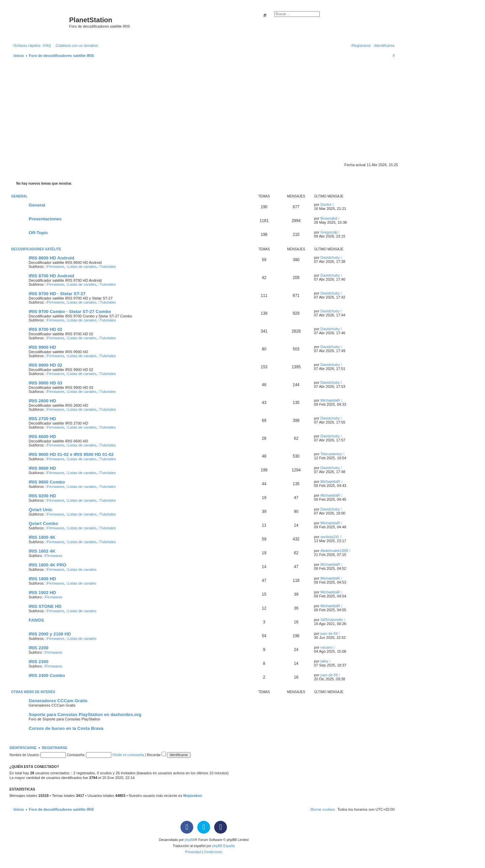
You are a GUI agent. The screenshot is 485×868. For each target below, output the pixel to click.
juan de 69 (329, 633)
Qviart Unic (40, 510)
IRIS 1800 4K (42, 537)
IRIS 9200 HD (42, 496)
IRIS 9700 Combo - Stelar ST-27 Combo (70, 312)
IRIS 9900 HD (42, 347)
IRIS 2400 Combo (47, 675)
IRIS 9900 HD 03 (46, 383)
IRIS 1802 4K (42, 551)
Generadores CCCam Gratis (58, 701)
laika (324, 661)
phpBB (190, 840)
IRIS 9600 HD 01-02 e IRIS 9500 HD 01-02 (71, 454)
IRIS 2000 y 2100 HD (50, 634)
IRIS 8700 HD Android (51, 276)
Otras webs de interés (33, 692)
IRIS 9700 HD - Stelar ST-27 (57, 294)
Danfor (326, 205)
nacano (326, 647)
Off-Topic (38, 233)
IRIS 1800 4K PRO (47, 565)
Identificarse (23, 748)
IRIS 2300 (39, 662)
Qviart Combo (43, 523)
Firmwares (55, 267)
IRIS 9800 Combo (47, 482)
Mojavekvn (193, 796)
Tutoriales (107, 267)
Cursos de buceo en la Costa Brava (66, 728)
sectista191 (330, 537)
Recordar (156, 755)
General (19, 196)
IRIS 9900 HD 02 (46, 365)
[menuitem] (47, 45)
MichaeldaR (330, 400)
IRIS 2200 (39, 648)
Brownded (329, 218)
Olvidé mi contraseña (128, 755)
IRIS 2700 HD (42, 419)
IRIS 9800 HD (42, 468)
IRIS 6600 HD (42, 437)
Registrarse (55, 748)
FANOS (36, 620)
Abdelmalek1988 (334, 551)
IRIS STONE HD (45, 606)
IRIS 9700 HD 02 (46, 329)
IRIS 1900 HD (42, 579)
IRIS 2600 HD (42, 401)
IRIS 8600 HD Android (51, 258)
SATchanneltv (332, 620)
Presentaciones (45, 219)
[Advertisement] (204, 112)
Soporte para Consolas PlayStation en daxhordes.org (85, 715)
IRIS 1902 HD (42, 593)
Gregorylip (329, 232)
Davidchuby (330, 257)
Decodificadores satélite (36, 249)
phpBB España (223, 846)
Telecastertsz (331, 454)
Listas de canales (81, 267)
